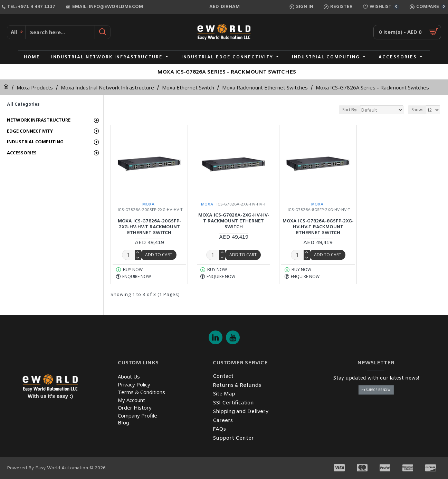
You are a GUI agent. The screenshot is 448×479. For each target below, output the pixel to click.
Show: (417, 110)
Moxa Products (35, 87)
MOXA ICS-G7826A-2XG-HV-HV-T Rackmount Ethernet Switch (234, 221)
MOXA (148, 204)
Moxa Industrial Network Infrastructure (107, 87)
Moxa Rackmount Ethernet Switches (265, 87)
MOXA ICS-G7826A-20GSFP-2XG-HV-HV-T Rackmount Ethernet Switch (149, 227)
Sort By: (350, 110)
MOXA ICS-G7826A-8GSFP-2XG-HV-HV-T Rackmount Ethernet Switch (318, 227)
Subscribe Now (378, 390)
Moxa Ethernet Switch (188, 87)
